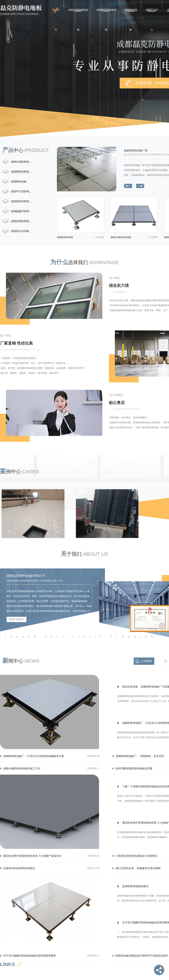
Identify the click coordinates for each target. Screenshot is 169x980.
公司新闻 (146, 661)
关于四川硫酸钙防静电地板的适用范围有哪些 (30, 956)
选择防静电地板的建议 (135, 886)
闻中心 (21, 661)
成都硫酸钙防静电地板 (23, 211)
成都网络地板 (131, 14)
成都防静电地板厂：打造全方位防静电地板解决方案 (34, 756)
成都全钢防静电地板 (78, 14)
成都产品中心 (152, 14)
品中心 (26, 150)
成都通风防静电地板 (23, 201)
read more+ (17, 619)
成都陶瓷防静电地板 (106, 14)
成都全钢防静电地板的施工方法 (22, 768)
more (101, 237)
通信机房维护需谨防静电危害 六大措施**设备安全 (32, 856)
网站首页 (56, 14)
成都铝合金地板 (20, 231)
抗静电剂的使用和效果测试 (19, 868)
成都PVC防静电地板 (23, 191)
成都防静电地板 (65, 237)
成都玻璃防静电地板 (23, 221)
